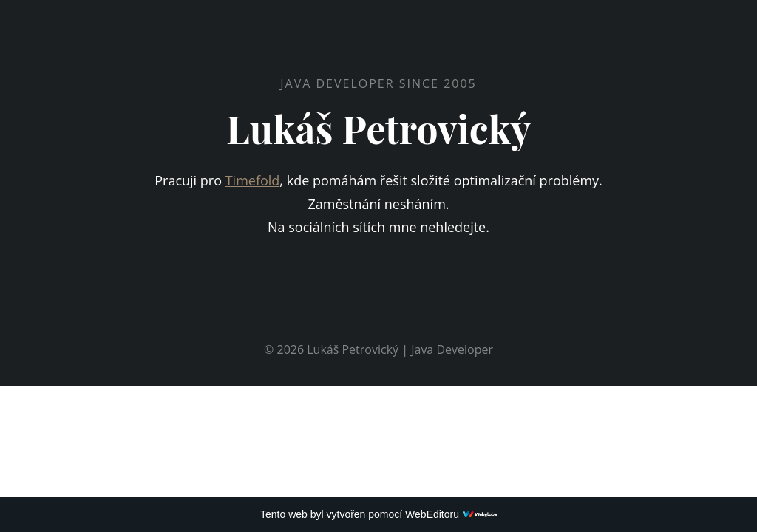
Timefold (253, 180)
